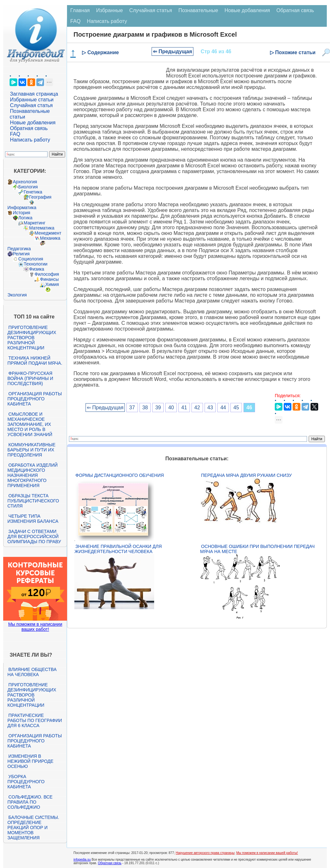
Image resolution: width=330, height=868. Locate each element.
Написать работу (30, 140)
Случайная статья (31, 105)
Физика (37, 269)
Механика (50, 238)
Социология (31, 259)
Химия (52, 284)
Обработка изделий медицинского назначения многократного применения (32, 475)
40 (171, 408)
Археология (25, 182)
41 (184, 408)
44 (223, 408)
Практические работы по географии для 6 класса (35, 720)
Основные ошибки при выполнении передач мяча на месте (257, 549)
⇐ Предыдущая (172, 51)
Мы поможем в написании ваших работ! (35, 627)
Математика (42, 228)
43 (210, 408)
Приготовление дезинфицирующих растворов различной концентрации (32, 338)
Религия (21, 254)
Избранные (109, 10)
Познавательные (198, 10)
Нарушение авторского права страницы (205, 853)
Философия (47, 274)
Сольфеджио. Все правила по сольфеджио (30, 802)
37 (132, 408)
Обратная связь (29, 128)
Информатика (22, 208)
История (21, 213)
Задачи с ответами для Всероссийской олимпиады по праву (34, 536)
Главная (80, 10)
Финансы (49, 279)
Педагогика (19, 249)
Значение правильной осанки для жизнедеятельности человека (118, 549)
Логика (25, 218)
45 (236, 408)
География (40, 197)
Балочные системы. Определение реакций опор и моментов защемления (33, 828)
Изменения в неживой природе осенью (30, 761)
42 (197, 408)
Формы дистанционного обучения (120, 475)
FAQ (15, 134)
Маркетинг (34, 223)
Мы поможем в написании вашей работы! (267, 853)
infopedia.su (82, 860)
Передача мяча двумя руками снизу (246, 475)
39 (158, 408)
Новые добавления (33, 123)
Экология (17, 295)
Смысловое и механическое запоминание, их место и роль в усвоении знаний (30, 424)
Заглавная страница (34, 94)
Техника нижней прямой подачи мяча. (35, 361)
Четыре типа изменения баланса (33, 519)
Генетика (33, 192)
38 (145, 408)
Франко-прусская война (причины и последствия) (30, 378)
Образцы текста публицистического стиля (33, 501)
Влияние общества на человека (32, 672)
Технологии (35, 264)
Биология (28, 187)
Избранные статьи (32, 100)
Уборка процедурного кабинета (26, 782)
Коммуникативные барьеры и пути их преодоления (31, 450)
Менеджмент (48, 233)
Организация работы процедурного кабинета (34, 399)
